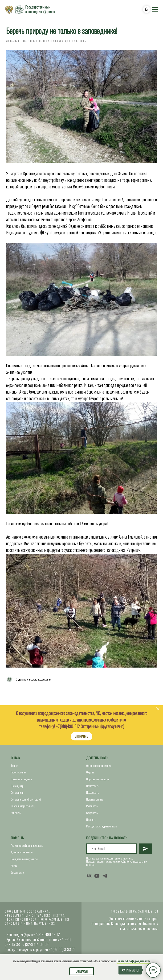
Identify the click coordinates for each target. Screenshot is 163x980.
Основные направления (99, 766)
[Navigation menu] (155, 9)
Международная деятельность (102, 826)
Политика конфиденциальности (27, 845)
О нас (15, 758)
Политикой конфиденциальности (133, 961)
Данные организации (22, 852)
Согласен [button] (82, 971)
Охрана (90, 772)
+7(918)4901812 (68, 726)
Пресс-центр (17, 786)
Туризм (14, 766)
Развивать (92, 806)
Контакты (16, 813)
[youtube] (97, 876)
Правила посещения (21, 779)
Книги (14, 866)
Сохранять (92, 813)
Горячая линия (19, 772)
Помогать (91, 820)
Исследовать (93, 786)
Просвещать (92, 792)
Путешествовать (95, 799)
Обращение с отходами (98, 779)
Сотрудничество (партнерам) (26, 799)
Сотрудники (17, 792)
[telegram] (105, 876)
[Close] (158, 709)
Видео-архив (17, 872)
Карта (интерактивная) (23, 806)
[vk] (89, 876)
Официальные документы (24, 859)
